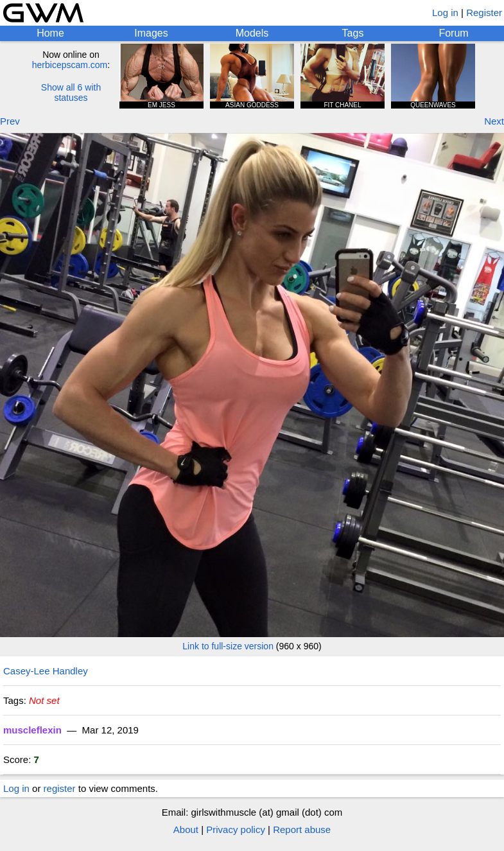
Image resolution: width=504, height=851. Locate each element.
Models (252, 33)
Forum (453, 33)
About (186, 829)
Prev (10, 121)
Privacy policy (236, 829)
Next (494, 121)
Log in (445, 13)
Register (484, 13)
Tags (353, 33)
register (60, 788)
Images (151, 33)
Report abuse (302, 829)
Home (50, 33)
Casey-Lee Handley (46, 671)
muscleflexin (32, 730)
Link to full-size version (228, 646)
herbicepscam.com (70, 65)
